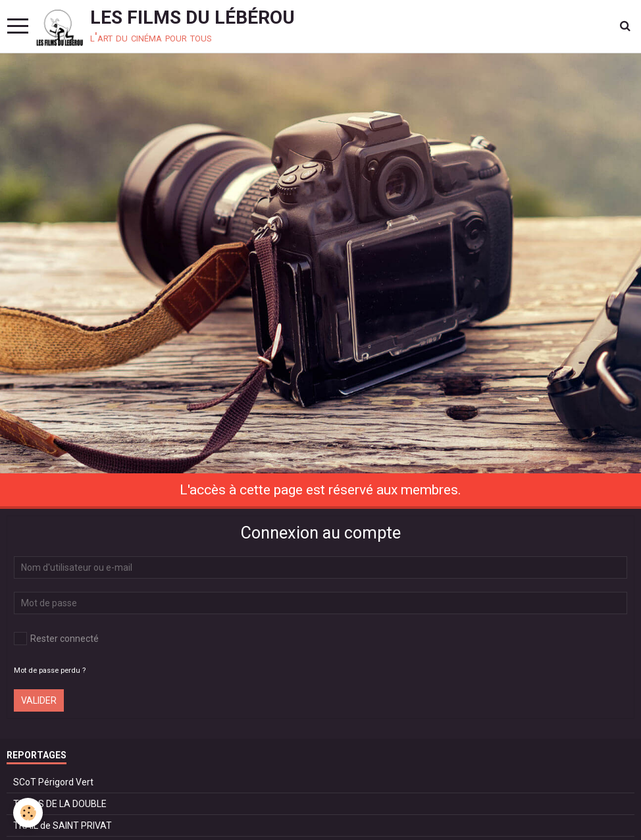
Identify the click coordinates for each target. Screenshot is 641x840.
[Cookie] (28, 813)
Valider (39, 700)
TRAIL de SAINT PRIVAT (63, 826)
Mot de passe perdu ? (50, 670)
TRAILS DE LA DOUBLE (60, 804)
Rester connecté (56, 639)
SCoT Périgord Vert (53, 782)
